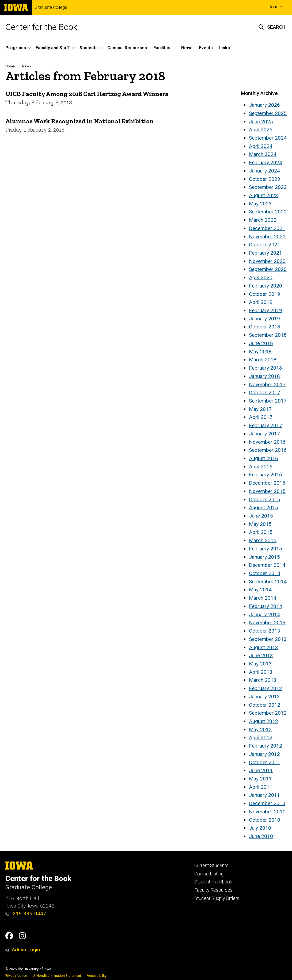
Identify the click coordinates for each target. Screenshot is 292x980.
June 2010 (261, 836)
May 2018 (260, 352)
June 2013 (261, 655)
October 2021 (265, 245)
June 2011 (261, 770)
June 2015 (261, 516)
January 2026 (264, 105)
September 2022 (268, 212)
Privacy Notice (16, 976)
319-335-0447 (26, 914)
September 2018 (268, 335)
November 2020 (267, 261)
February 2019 (266, 310)
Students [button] (89, 48)
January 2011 (264, 795)
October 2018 (265, 327)
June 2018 (261, 343)
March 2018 (263, 360)
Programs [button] (16, 48)
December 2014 (267, 565)
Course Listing (209, 874)
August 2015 (263, 508)
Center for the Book (41, 27)
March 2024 (263, 154)
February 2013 (266, 688)
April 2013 (261, 672)
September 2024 (268, 138)
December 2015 (267, 483)
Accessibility (97, 976)
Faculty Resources (213, 890)
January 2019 (264, 319)
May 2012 (260, 730)
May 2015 (260, 524)
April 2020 (261, 277)
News (187, 48)
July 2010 (260, 828)
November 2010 (267, 812)
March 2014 (263, 598)
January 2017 (264, 434)
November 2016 (267, 442)
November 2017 (267, 384)
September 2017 (268, 401)
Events (206, 48)
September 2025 (268, 113)
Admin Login (26, 950)
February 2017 (266, 425)
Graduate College (51, 7)
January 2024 (264, 171)
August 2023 (263, 195)
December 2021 (267, 228)
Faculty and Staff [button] (53, 48)
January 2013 (264, 697)
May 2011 (260, 779)
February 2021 (266, 253)
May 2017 (260, 409)
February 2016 (266, 475)
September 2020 (268, 269)
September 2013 (268, 639)
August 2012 (263, 721)
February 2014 (266, 606)
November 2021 (267, 237)
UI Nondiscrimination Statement (57, 976)
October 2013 (265, 631)
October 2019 (265, 294)
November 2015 (267, 491)
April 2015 (261, 532)
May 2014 (260, 590)
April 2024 (261, 146)
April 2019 (261, 302)
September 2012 (268, 713)
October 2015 (265, 499)
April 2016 (261, 467)
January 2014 (264, 615)
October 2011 (265, 762)
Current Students (211, 866)
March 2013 (263, 680)
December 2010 (267, 803)
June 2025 (261, 122)
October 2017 (265, 393)
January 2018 (264, 376)
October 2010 (265, 820)
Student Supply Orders (217, 898)
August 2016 (263, 458)
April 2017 (261, 417)
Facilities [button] (162, 48)
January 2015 (264, 557)
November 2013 (267, 623)
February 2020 (266, 286)
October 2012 (265, 705)
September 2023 (268, 187)
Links (225, 48)
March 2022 (263, 220)
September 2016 (268, 450)
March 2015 (263, 540)
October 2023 (265, 179)
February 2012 (266, 746)
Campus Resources (127, 48)
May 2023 (260, 204)
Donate (275, 7)
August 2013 (263, 647)
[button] (272, 27)
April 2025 (261, 130)
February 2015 (266, 549)
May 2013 (260, 664)
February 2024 (266, 162)
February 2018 (266, 368)
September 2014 (268, 582)
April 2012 (261, 738)
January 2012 (264, 754)
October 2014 (265, 573)
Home (10, 66)
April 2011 (261, 787)
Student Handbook (213, 882)
